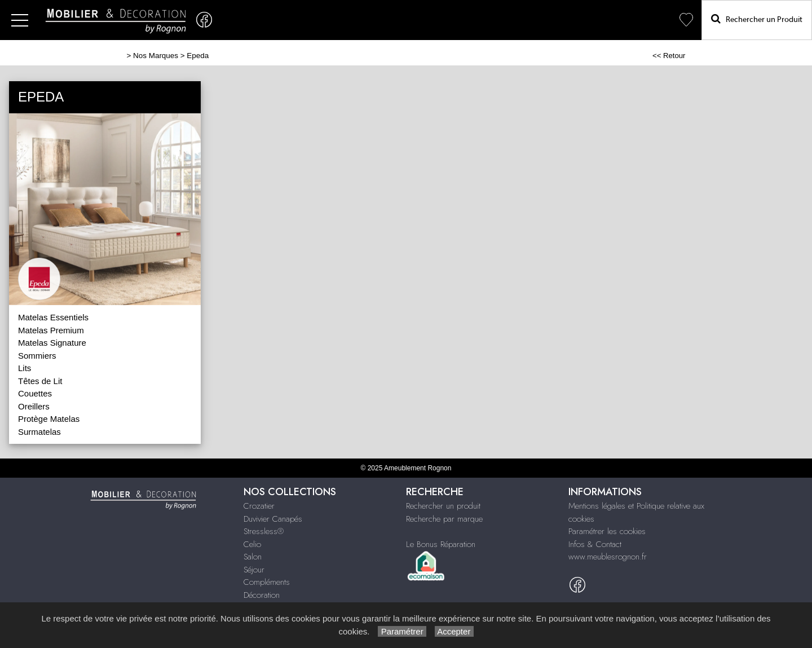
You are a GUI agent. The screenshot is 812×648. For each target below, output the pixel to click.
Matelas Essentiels (53, 317)
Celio (252, 544)
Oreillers (34, 406)
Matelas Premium (51, 330)
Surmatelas (39, 432)
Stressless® (264, 531)
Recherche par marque (444, 519)
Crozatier (259, 506)
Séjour (254, 570)
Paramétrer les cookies (607, 531)
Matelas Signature (52, 343)
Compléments (267, 582)
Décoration (262, 595)
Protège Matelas (49, 419)
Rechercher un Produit (757, 19)
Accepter (454, 631)
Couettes (35, 393)
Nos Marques (156, 56)
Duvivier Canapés (273, 519)
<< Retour (669, 56)
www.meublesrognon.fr (608, 557)
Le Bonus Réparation (441, 544)
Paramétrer (402, 631)
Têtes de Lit (40, 381)
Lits (25, 368)
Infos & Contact (595, 544)
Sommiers (37, 356)
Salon (253, 557)
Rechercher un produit (443, 506)
